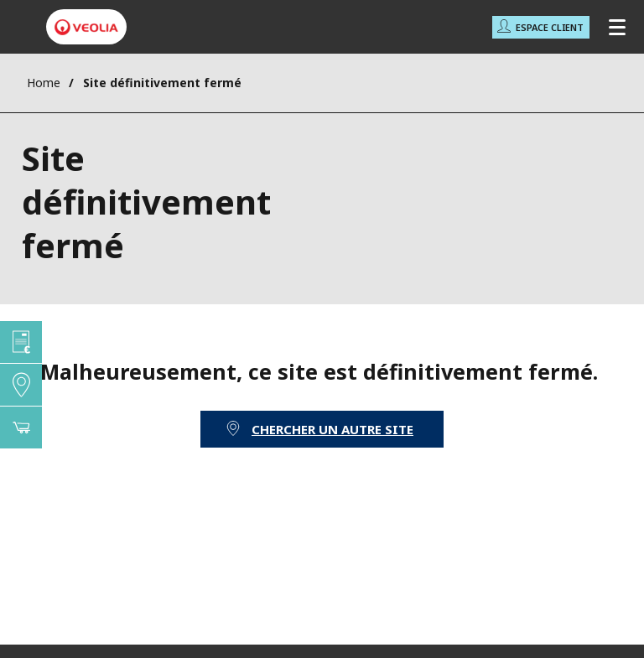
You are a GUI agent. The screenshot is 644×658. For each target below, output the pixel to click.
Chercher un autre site (332, 429)
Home (44, 83)
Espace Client (550, 27)
